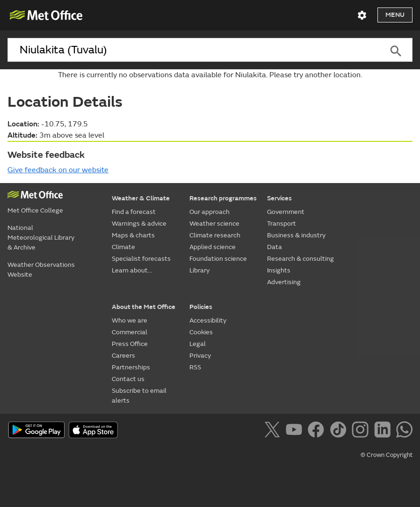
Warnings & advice (139, 224)
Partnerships (131, 367)
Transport (282, 224)
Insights (279, 270)
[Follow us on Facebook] (318, 431)
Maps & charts (133, 235)
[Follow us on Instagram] (362, 431)
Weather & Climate (141, 198)
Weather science (214, 224)
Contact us (128, 379)
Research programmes (223, 198)
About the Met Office (144, 307)
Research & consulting (301, 259)
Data (275, 247)
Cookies (201, 332)
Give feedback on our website (58, 170)
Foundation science (218, 259)
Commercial (130, 332)
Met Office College (35, 210)
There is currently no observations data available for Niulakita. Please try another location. (210, 75)
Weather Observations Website (41, 270)
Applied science (213, 247)
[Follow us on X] (274, 431)
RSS (195, 367)
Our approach (210, 212)
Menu (395, 15)
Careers (123, 356)
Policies (201, 307)
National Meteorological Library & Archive (41, 238)
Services (279, 198)
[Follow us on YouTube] (296, 431)
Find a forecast (134, 212)
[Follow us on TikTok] (340, 431)
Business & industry (296, 235)
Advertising (284, 282)
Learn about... (132, 270)
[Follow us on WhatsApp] (404, 431)
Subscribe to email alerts (139, 396)
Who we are (130, 320)
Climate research (215, 235)
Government (286, 212)
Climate (123, 247)
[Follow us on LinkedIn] (384, 431)
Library (199, 270)
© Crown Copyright (387, 455)
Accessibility (208, 320)
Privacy (200, 356)
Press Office (130, 344)
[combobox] (193, 50)
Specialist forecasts (141, 259)
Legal (198, 344)
